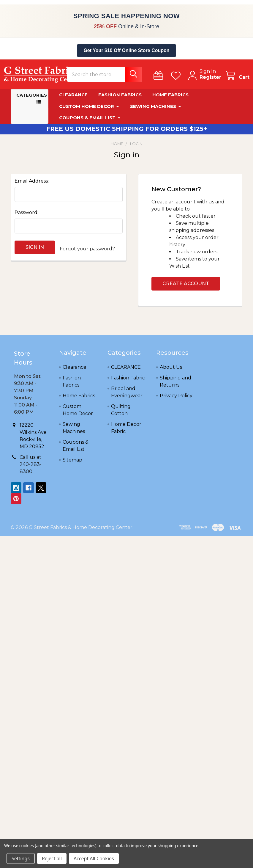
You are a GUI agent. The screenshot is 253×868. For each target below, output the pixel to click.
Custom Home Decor (89, 110)
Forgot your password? (87, 251)
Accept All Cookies (94, 858)
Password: (26, 216)
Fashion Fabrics (120, 98)
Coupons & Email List (90, 121)
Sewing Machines (156, 110)
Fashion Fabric (128, 381)
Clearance (73, 98)
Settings (21, 858)
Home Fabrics (170, 98)
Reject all (52, 858)
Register (203, 81)
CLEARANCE (126, 371)
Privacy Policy (176, 399)
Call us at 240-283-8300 (31, 468)
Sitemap (72, 463)
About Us (171, 371)
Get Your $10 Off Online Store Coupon (126, 50)
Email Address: (32, 185)
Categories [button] (32, 99)
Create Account (186, 287)
